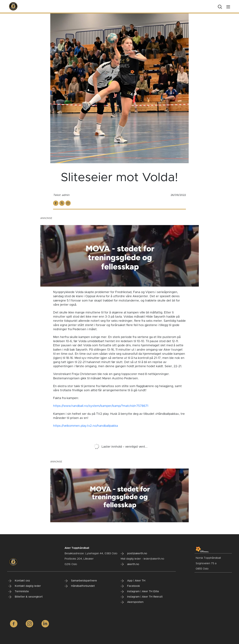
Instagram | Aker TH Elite (140, 592)
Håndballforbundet (80, 586)
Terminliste (19, 592)
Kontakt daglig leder (25, 586)
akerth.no (130, 564)
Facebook (130, 586)
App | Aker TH (133, 581)
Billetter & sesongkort (25, 597)
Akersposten (132, 602)
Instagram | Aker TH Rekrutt (142, 597)
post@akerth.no (134, 554)
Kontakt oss (19, 581)
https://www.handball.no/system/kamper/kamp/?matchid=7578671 (101, 406)
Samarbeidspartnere (81, 581)
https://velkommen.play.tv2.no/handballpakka (85, 426)
